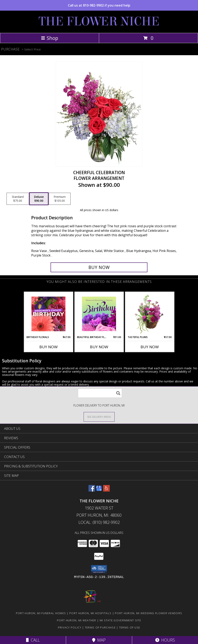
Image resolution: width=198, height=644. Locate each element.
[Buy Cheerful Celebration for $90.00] (99, 267)
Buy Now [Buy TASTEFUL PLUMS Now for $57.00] (150, 347)
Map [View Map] (99, 640)
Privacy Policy (70, 627)
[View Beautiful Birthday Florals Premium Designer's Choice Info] (99, 314)
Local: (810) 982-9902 (99, 522)
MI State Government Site (120, 620)
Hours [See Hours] (165, 640)
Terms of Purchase (100, 627)
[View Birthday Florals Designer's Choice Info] (48, 314)
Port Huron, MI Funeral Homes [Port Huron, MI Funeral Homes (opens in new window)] (41, 613)
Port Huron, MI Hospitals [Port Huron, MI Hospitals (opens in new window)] (90, 613)
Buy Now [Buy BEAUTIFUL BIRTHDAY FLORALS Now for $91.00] (99, 347)
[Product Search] (100, 393)
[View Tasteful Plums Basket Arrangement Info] (150, 314)
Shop (50, 38)
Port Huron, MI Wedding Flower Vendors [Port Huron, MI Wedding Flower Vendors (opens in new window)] (148, 613)
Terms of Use (130, 627)
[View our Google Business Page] (99, 490)
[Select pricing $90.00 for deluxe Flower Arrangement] (39, 199)
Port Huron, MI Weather (77, 620)
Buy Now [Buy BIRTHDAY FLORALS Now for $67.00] (49, 347)
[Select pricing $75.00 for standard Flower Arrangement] (18, 199)
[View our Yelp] (106, 490)
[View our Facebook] (92, 490)
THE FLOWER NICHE (99, 21)
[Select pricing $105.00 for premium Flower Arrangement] (60, 199)
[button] (99, 569)
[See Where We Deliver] (99, 417)
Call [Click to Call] (33, 640)
